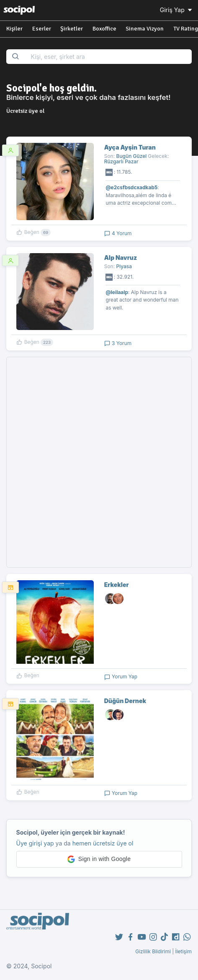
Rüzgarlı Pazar (121, 161)
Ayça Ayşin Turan (130, 147)
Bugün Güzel (132, 156)
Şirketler (72, 29)
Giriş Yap (177, 10)
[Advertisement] (99, 462)
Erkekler (117, 585)
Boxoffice (104, 29)
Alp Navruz (121, 258)
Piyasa (124, 266)
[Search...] (108, 57)
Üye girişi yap (35, 843)
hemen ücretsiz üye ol (103, 843)
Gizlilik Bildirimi (153, 951)
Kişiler (14, 29)
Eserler (42, 29)
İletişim (183, 951)
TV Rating (186, 29)
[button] (99, 859)
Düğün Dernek (125, 701)
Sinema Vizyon (145, 29)
